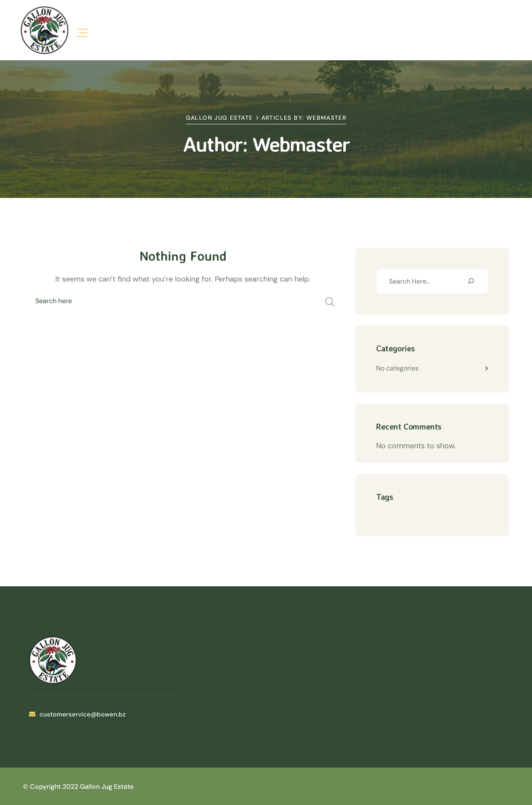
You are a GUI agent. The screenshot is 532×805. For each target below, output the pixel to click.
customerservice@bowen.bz (77, 714)
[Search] (471, 281)
